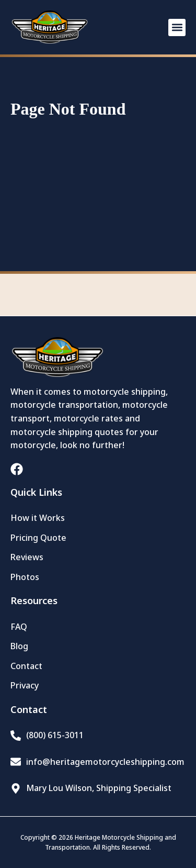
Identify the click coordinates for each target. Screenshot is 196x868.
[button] (177, 27)
